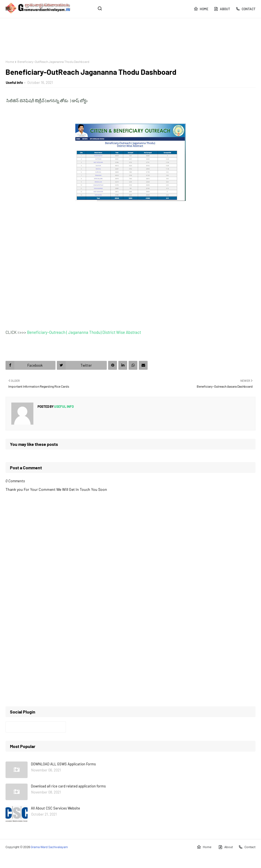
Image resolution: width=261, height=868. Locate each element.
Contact (246, 9)
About (222, 9)
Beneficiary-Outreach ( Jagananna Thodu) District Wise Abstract (84, 332)
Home (201, 9)
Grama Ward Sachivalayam (49, 847)
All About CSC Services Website (55, 808)
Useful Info (14, 82)
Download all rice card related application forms (68, 786)
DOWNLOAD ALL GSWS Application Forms (63, 764)
